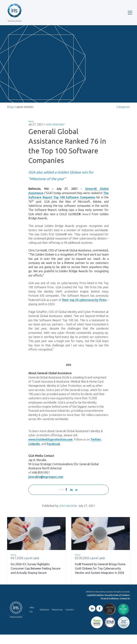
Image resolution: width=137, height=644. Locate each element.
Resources (57, 619)
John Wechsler (55, 127)
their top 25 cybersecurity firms (84, 305)
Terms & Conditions (110, 608)
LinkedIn (34, 452)
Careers (70, 619)
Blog (10, 110)
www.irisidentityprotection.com (50, 448)
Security (109, 605)
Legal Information (95, 605)
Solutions (44, 619)
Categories (123, 110)
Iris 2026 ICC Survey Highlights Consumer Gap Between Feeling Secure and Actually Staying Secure (35, 578)
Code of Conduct (121, 605)
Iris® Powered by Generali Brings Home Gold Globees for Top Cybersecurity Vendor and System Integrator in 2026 (100, 578)
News (31, 124)
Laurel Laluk (32, 568)
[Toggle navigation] (130, 13)
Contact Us (125, 608)
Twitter (96, 448)
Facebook (53, 452)
